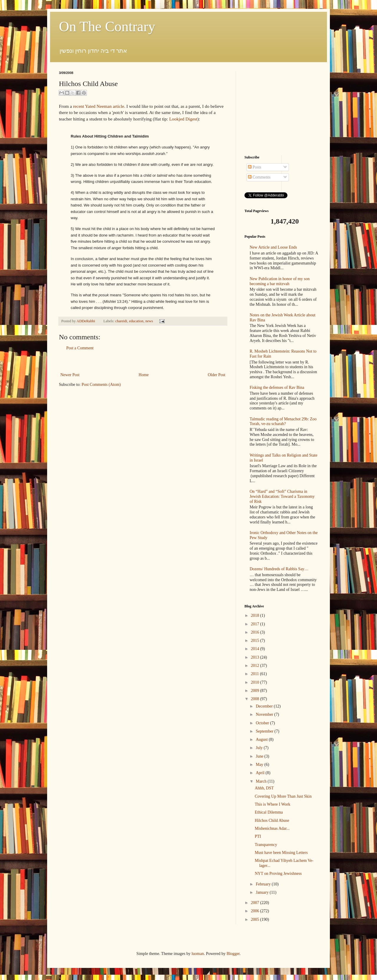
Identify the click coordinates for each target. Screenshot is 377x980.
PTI (258, 836)
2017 (256, 624)
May (260, 765)
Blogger (233, 954)
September (265, 731)
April (261, 773)
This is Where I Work (272, 804)
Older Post (217, 375)
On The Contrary (107, 26)
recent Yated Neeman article (99, 106)
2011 (256, 674)
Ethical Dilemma (269, 812)
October (263, 723)
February (264, 884)
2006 (256, 911)
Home (144, 375)
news (149, 321)
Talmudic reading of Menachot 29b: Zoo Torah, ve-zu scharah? (283, 422)
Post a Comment (80, 348)
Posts (255, 167)
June (260, 756)
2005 (256, 919)
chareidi (121, 321)
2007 (256, 903)
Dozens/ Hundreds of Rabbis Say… (279, 569)
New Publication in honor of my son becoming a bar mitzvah (280, 281)
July (260, 748)
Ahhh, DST (264, 788)
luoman (198, 954)
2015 (256, 641)
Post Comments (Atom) (101, 385)
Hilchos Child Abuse (272, 820)
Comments (259, 177)
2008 (256, 699)
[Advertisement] (143, 362)
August (262, 739)
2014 (256, 649)
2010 (256, 682)
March (262, 781)
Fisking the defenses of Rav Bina (277, 387)
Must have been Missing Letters (281, 853)
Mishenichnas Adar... (272, 828)
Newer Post (70, 375)
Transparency (266, 845)
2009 (256, 691)
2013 (256, 657)
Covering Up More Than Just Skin (283, 796)
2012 (256, 666)
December (265, 706)
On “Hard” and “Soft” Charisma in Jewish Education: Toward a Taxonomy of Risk (282, 496)
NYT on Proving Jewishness (278, 874)
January (263, 892)
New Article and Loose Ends (273, 247)
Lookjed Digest (183, 119)
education (136, 321)
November (265, 714)
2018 (256, 615)
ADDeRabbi (86, 321)
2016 (256, 632)
